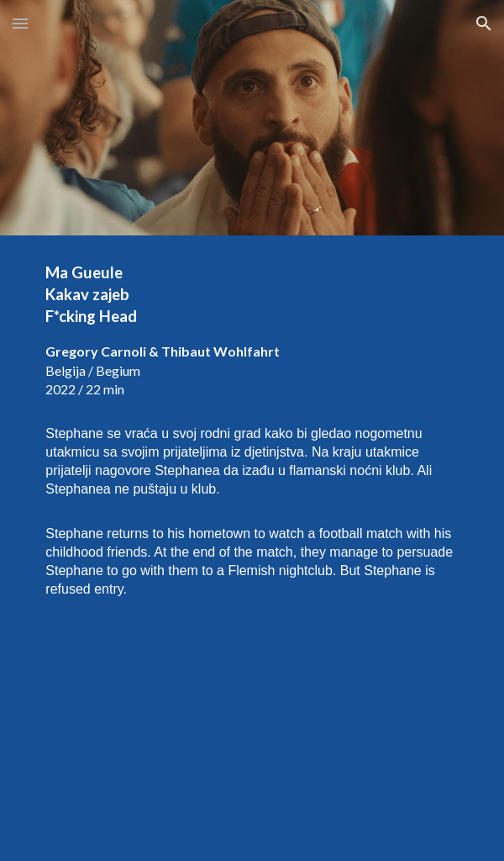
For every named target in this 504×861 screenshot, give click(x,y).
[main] (252, 430)
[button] (20, 23)
